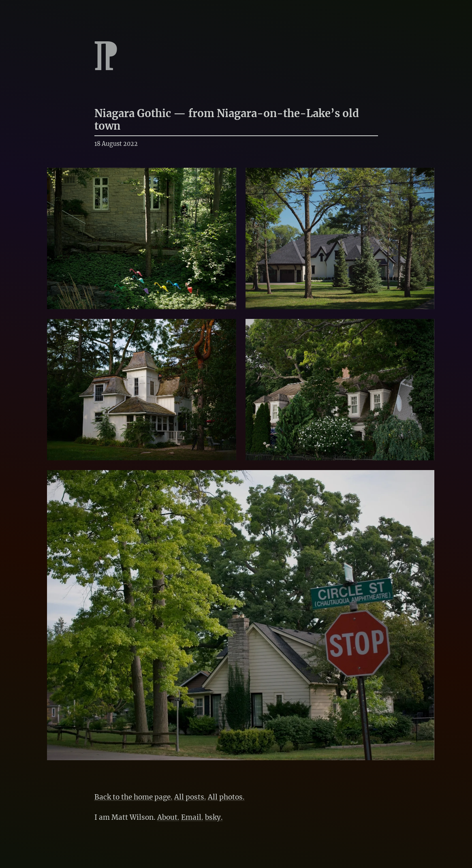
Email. (192, 817)
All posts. (190, 797)
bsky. (214, 817)
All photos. (226, 797)
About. (168, 817)
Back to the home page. (133, 797)
